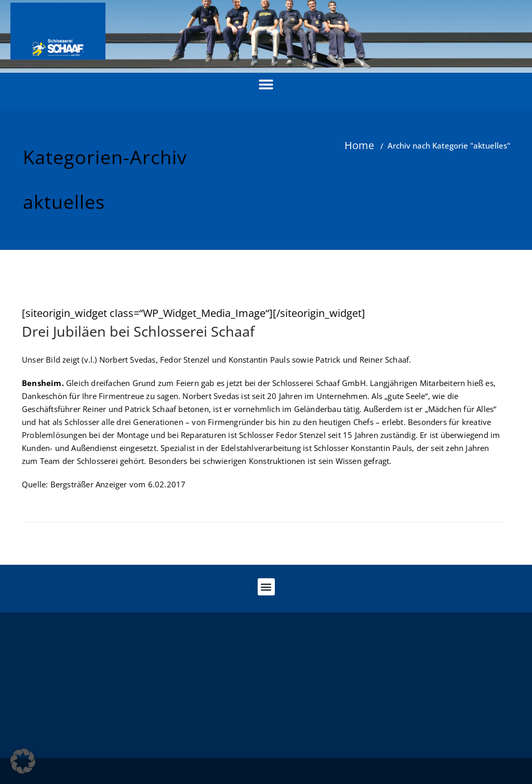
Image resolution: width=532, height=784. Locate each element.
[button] (266, 84)
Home (359, 145)
